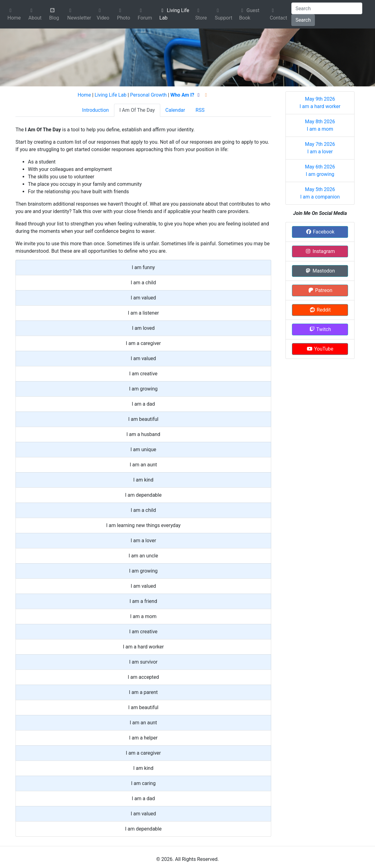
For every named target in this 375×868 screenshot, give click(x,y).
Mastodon (320, 271)
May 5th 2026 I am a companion (320, 193)
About (35, 14)
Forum (145, 14)
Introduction (95, 110)
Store (201, 14)
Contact (278, 14)
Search (303, 20)
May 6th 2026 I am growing (320, 170)
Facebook (320, 232)
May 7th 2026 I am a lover (320, 148)
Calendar (175, 110)
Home (14, 14)
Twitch (320, 329)
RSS (200, 110)
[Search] (327, 8)
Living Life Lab (174, 14)
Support (223, 14)
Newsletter (79, 14)
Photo (124, 14)
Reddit (320, 310)
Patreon (320, 290)
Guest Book (249, 14)
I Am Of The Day (137, 110)
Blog (54, 14)
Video (103, 14)
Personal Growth (148, 95)
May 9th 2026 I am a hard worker (320, 103)
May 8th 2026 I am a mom (320, 125)
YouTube (320, 349)
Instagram (320, 251)
